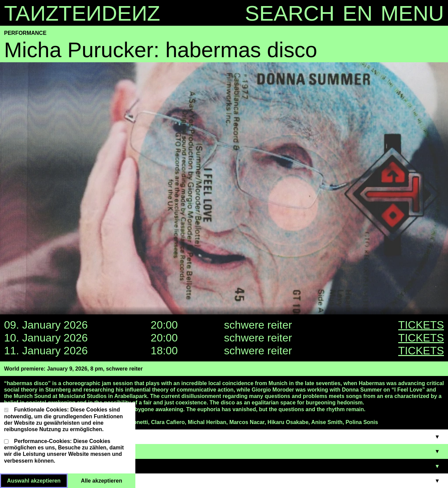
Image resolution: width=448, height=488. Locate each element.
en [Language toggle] (358, 13)
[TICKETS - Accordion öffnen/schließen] (224, 451)
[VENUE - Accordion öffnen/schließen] (224, 466)
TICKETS (421, 325)
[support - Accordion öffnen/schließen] (224, 481)
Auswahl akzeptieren (37, 480)
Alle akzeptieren (108, 480)
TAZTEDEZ (82, 13)
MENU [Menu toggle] (412, 13)
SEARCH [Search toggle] (290, 13)
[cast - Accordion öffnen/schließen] (224, 437)
